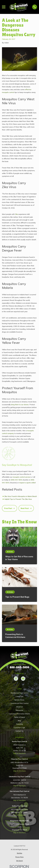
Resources (19, 710)
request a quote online (27, 483)
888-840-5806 (19, 667)
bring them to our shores (20, 405)
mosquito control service (21, 477)
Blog (19, 721)
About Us (19, 707)
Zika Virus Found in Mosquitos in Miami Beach (21, 496)
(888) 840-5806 (16, 480)
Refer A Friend (19, 717)
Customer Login (19, 728)
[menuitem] (19, 853)
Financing (19, 724)
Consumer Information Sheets (19, 714)
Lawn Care (19, 696)
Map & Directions (19, 753)
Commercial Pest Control (19, 703)
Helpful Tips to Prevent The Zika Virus (18, 499)
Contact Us (19, 731)
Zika (17, 214)
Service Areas (19, 700)
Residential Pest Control (19, 693)
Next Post (26, 508)
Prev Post (10, 508)
